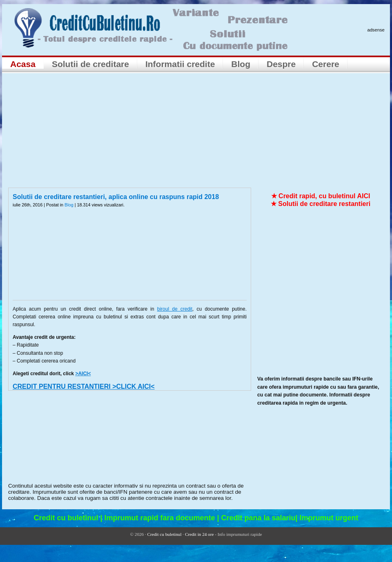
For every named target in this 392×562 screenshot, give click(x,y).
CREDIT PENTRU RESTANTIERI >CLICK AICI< (84, 386)
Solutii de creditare (90, 64)
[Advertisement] (196, 130)
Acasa (23, 64)
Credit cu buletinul (165, 534)
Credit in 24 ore (199, 534)
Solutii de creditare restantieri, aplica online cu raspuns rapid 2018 (116, 197)
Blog (241, 64)
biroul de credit (175, 309)
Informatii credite (180, 64)
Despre (281, 64)
